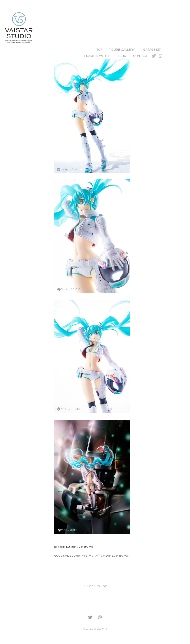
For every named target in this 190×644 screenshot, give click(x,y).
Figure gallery (122, 50)
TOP (99, 50)
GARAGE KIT (152, 50)
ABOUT (123, 56)
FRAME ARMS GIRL (98, 56)
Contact (140, 56)
